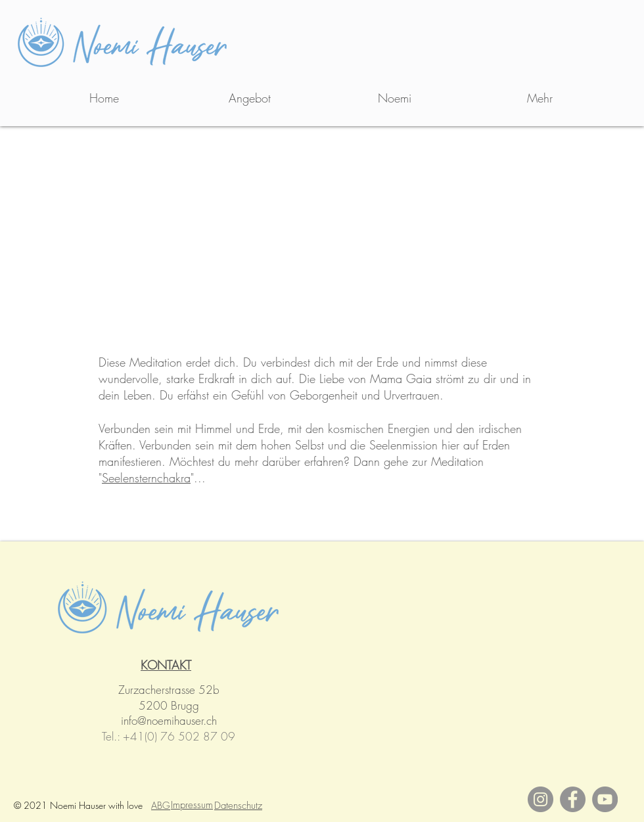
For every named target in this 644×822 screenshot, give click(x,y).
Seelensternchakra (146, 478)
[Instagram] (540, 799)
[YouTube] (605, 799)
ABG (161, 805)
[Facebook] (573, 799)
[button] (249, 98)
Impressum (192, 805)
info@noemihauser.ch (169, 720)
